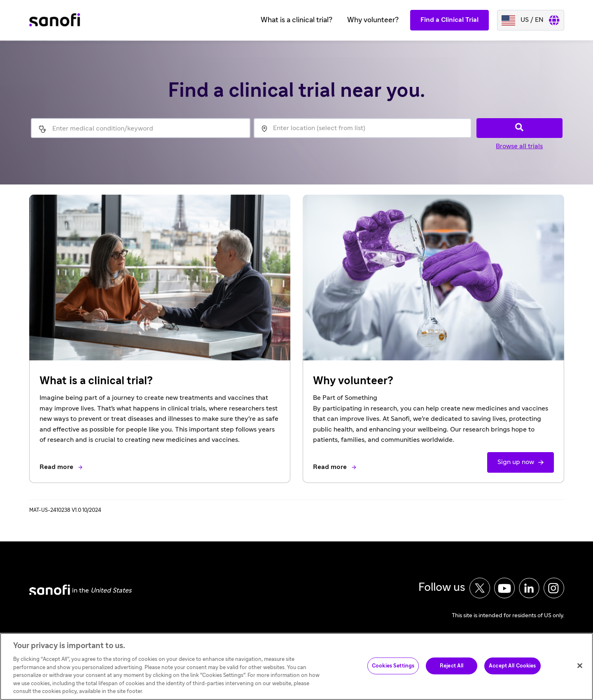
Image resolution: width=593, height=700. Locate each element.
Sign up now (516, 462)
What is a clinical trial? (296, 20)
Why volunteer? (373, 20)
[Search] (519, 128)
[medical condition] (151, 129)
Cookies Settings (393, 673)
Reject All (452, 673)
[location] (363, 128)
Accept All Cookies (512, 673)
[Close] (580, 672)
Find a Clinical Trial (449, 20)
